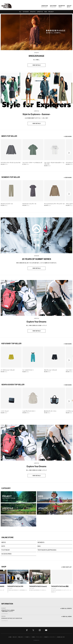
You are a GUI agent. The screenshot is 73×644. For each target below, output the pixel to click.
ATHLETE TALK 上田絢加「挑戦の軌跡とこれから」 (8, 611)
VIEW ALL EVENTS (66, 608)
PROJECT (51, 12)
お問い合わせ (15, 637)
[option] (33, 153)
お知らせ (62, 6)
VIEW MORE (68, 136)
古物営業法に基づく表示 (61, 637)
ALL (20, 12)
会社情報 (10, 637)
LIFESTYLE (40, 12)
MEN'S (4, 542)
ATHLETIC (33, 12)
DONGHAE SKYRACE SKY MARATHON (12, 618)
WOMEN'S (41, 542)
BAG (39, 546)
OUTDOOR (26, 12)
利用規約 (33, 637)
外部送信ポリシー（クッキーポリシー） (50, 637)
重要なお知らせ (21, 637)
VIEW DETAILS (36, 65)
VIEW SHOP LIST (67, 567)
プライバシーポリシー (39, 637)
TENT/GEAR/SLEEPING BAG (47, 550)
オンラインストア (45, 6)
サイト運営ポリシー (28, 637)
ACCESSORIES (6, 554)
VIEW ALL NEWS (67, 617)
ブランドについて (53, 6)
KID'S (3, 546)
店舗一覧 (69, 6)
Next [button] (69, 153)
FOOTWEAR (5, 550)
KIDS (46, 12)
